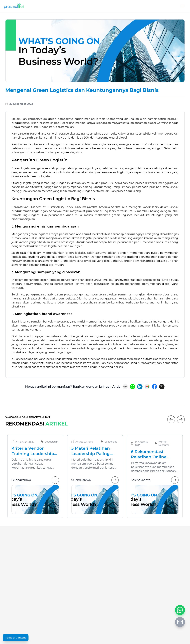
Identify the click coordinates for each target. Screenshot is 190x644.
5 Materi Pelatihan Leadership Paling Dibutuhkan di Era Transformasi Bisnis (92, 451)
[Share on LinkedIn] (140, 387)
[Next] (181, 419)
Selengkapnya (35, 480)
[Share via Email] (147, 387)
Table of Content (16, 638)
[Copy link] (125, 387)
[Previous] (171, 419)
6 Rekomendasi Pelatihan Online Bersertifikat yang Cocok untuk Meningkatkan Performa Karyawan (152, 454)
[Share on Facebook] (154, 387)
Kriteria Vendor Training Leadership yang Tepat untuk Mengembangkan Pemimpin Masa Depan (33, 451)
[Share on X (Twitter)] (162, 387)
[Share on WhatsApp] (132, 387)
